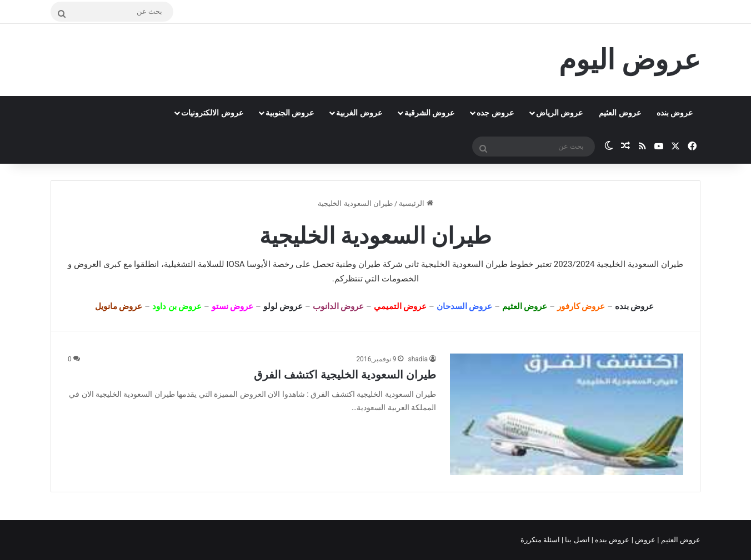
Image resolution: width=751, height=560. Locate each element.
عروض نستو (233, 306)
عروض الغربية (359, 113)
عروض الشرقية (429, 113)
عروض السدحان (465, 306)
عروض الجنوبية (290, 113)
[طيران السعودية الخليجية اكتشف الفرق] (567, 414)
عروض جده (495, 113)
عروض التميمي (400, 306)
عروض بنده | (612, 540)
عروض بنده (675, 113)
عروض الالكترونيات (212, 113)
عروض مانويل (119, 306)
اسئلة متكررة (541, 540)
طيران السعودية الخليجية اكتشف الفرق (345, 375)
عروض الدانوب (339, 306)
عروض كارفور (581, 306)
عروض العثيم (620, 113)
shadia (418, 359)
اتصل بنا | (577, 540)
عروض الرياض (559, 113)
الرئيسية (416, 203)
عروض (645, 540)
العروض (87, 264)
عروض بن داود (177, 306)
